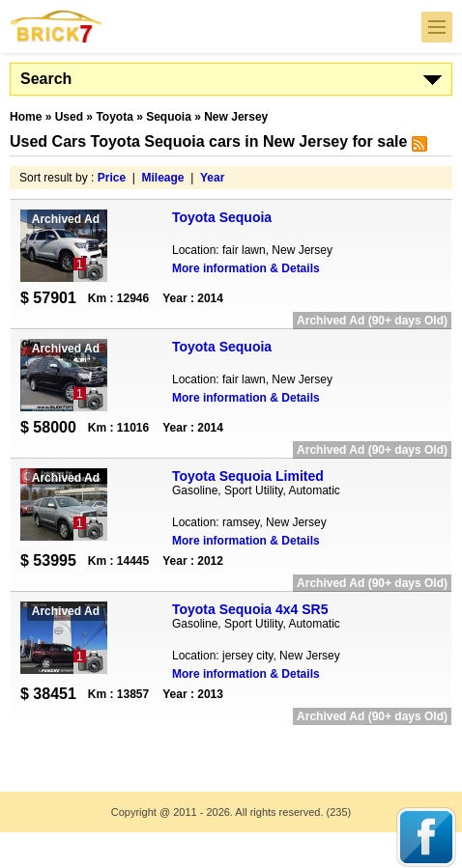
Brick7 (57, 27)
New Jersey (236, 117)
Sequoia (169, 117)
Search (46, 79)
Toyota (114, 117)
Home (26, 117)
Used (69, 117)
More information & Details (246, 268)
